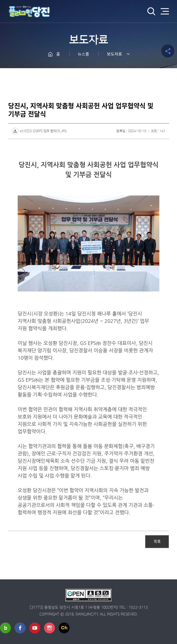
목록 (157, 541)
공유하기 (168, 51)
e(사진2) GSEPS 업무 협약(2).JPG (43, 131)
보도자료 (114, 54)
